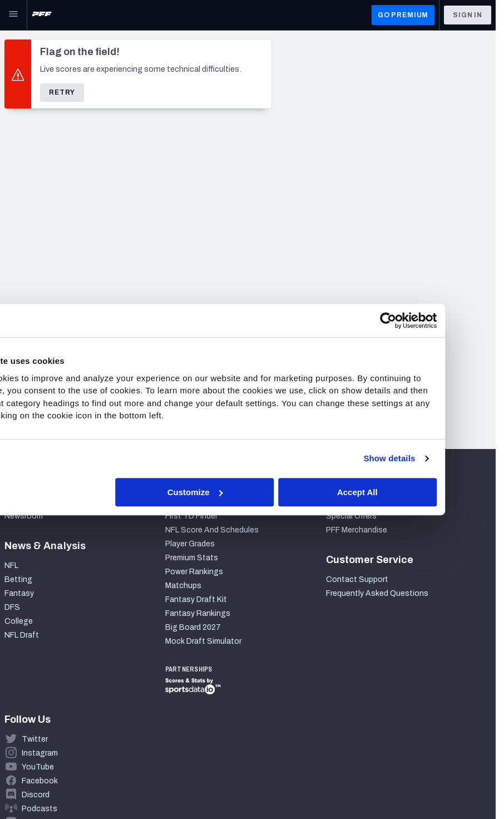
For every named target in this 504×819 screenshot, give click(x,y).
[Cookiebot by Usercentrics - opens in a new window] (443, 320)
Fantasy (19, 593)
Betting (18, 579)
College (19, 621)
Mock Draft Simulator (203, 641)
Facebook (40, 781)
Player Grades (190, 544)
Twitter (35, 739)
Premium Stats (192, 558)
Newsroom (24, 516)
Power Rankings (194, 572)
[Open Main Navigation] (13, 15)
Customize (251, 492)
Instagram (40, 753)
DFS (12, 607)
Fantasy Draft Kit (196, 600)
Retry (62, 92)
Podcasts (39, 809)
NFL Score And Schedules (212, 530)
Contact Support (357, 579)
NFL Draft (22, 635)
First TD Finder (191, 516)
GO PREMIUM (403, 15)
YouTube (38, 767)
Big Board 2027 (193, 627)
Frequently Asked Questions (377, 593)
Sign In (468, 15)
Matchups (183, 586)
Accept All (412, 492)
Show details (444, 458)
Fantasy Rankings (198, 613)
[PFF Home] (42, 15)
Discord (36, 795)
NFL (11, 566)
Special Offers (351, 516)
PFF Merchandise (357, 530)
